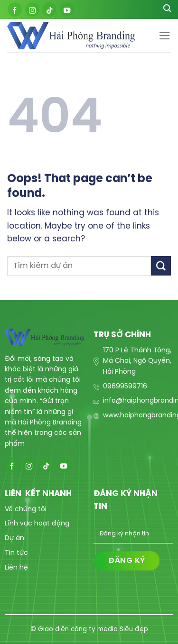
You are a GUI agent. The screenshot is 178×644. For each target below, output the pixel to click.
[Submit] (161, 266)
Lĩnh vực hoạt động (37, 524)
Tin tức (16, 553)
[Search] (167, 9)
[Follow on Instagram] (32, 9)
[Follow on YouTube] (67, 9)
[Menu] (165, 36)
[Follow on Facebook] (15, 9)
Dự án (14, 538)
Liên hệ (16, 568)
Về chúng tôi (26, 510)
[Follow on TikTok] (49, 9)
